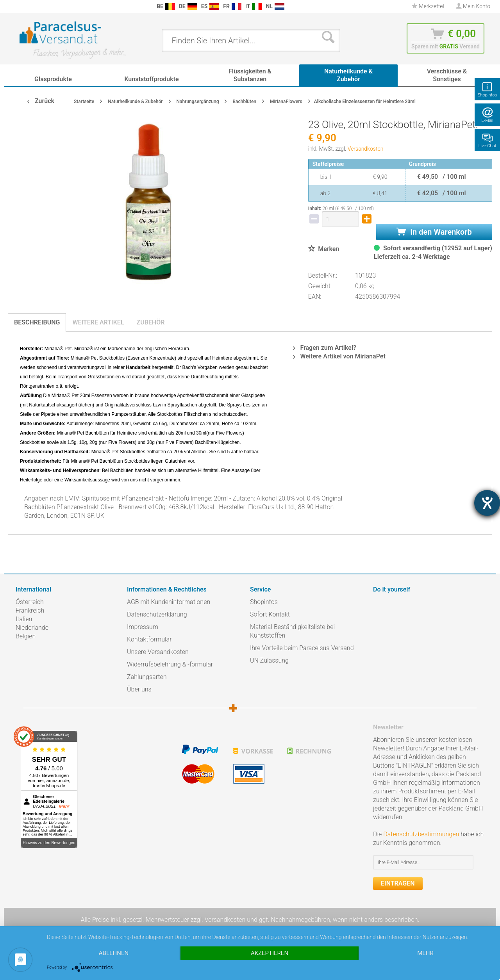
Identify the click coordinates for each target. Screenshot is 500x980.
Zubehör (150, 322)
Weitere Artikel (98, 322)
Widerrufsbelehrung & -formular (170, 664)
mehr (425, 953)
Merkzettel (428, 6)
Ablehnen (114, 953)
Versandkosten (366, 149)
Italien (24, 619)
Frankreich (30, 610)
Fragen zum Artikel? (324, 348)
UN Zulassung (269, 660)
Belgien (26, 636)
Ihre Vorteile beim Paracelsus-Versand (302, 648)
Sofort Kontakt (270, 614)
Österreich (30, 602)
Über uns (139, 689)
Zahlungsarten (147, 677)
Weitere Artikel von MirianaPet (339, 356)
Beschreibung (37, 322)
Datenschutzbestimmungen (421, 834)
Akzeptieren (270, 953)
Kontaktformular (149, 639)
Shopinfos (264, 602)
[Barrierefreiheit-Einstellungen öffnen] (487, 503)
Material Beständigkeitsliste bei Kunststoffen (292, 631)
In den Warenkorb (434, 232)
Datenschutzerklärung (157, 614)
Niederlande (32, 628)
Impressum (143, 627)
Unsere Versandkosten (158, 652)
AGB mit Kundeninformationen (169, 602)
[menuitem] (20, 6)
